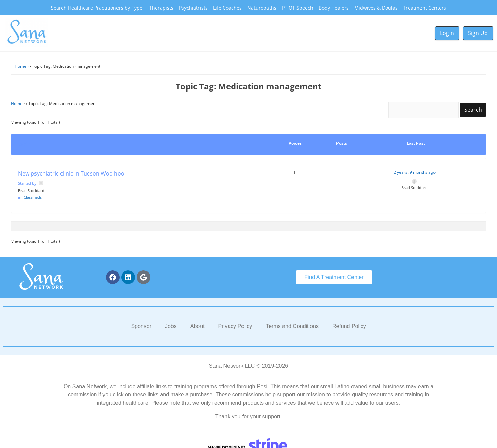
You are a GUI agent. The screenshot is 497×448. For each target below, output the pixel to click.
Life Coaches (227, 8)
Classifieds (33, 197)
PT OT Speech (298, 8)
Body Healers (334, 8)
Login (447, 33)
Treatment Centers (425, 8)
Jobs (171, 326)
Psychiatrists (193, 8)
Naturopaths (262, 8)
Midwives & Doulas (376, 8)
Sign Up (478, 33)
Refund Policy (349, 326)
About (197, 326)
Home (20, 66)
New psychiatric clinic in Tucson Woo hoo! (72, 173)
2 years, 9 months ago (415, 172)
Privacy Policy (235, 326)
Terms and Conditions (292, 326)
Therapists (161, 8)
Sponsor (141, 326)
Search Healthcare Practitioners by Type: (97, 8)
